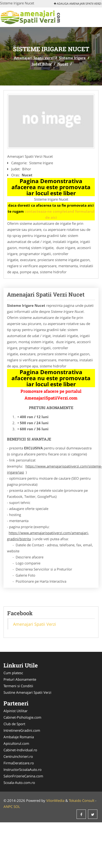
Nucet (63, 64)
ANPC (8, 806)
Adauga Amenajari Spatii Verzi (78, 4)
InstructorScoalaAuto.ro (23, 769)
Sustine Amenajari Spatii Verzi (27, 692)
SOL (17, 806)
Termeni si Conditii (18, 686)
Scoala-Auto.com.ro (19, 783)
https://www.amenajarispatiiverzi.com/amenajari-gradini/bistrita (48, 536)
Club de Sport (14, 724)
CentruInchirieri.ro (18, 756)
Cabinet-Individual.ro (20, 750)
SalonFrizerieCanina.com (23, 776)
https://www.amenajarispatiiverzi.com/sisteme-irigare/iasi (55, 469)
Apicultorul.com (16, 743)
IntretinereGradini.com (22, 730)
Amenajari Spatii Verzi (34, 58)
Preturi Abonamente (20, 679)
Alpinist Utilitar (16, 711)
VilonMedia (55, 800)
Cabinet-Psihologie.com (22, 717)
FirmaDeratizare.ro (19, 763)
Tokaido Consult (82, 800)
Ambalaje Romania (19, 737)
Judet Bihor (42, 64)
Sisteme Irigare (72, 58)
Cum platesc (13, 673)
